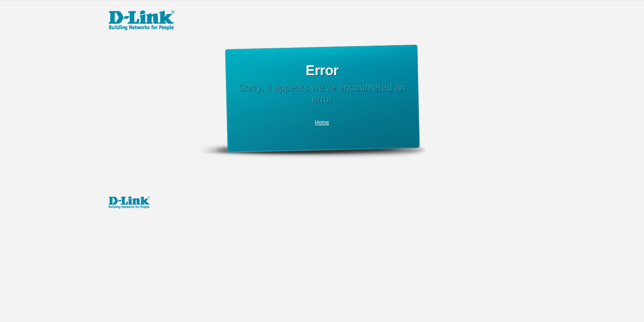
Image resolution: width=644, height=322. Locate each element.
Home (322, 123)
